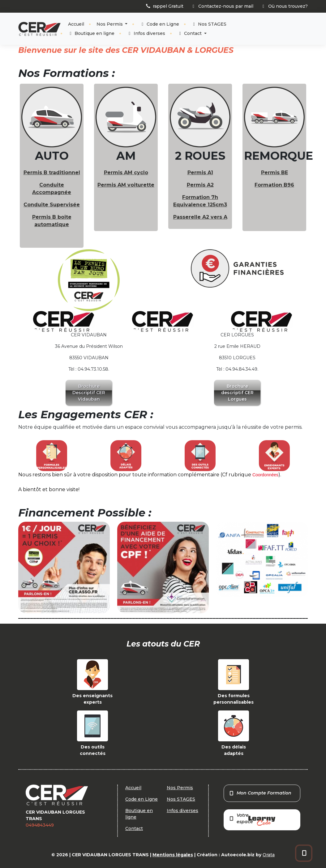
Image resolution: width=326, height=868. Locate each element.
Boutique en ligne (91, 33)
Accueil (76, 24)
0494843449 (40, 825)
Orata (269, 855)
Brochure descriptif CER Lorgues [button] (237, 393)
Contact (190, 33)
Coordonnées (265, 475)
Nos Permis (110, 24)
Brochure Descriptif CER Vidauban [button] (89, 393)
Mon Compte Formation (260, 793)
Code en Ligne (159, 24)
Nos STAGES (209, 24)
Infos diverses (146, 33)
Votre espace (252, 819)
